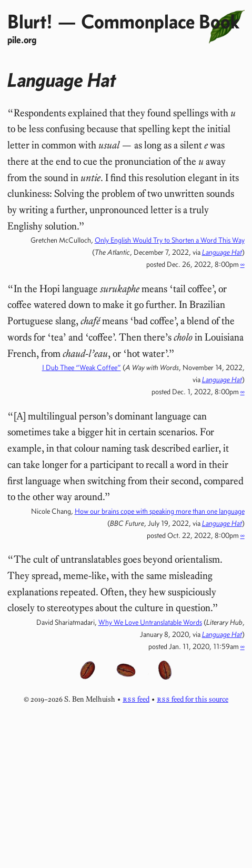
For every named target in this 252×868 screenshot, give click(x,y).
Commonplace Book (160, 21)
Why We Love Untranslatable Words (150, 622)
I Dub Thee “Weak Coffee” (82, 367)
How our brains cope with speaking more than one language (160, 511)
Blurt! (30, 21)
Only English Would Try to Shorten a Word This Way (170, 240)
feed (136, 699)
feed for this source (193, 699)
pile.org (22, 40)
